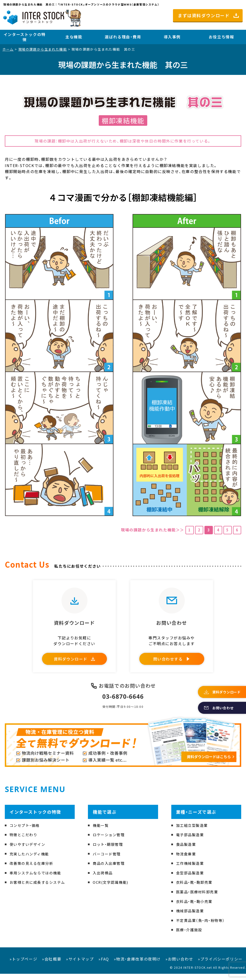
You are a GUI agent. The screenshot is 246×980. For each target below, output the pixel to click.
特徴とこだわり (24, 841)
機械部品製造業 (191, 917)
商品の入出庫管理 (110, 870)
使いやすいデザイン (29, 851)
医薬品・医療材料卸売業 (198, 898)
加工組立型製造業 (193, 832)
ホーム (8, 49)
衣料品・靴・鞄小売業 (195, 908)
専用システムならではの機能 (37, 879)
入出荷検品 (103, 879)
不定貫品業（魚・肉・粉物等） (202, 926)
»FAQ (104, 965)
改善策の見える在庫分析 (33, 870)
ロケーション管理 (110, 841)
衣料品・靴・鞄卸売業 (195, 889)
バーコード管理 (108, 860)
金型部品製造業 (191, 879)
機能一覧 (101, 832)
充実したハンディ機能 (31, 860)
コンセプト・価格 (26, 832)
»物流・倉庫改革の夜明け (137, 965)
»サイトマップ (80, 965)
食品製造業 (187, 851)
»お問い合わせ (179, 965)
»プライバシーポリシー (220, 965)
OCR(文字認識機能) (112, 889)
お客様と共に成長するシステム (39, 889)
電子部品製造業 (191, 841)
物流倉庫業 (187, 860)
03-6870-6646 (123, 703)
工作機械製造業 (191, 870)
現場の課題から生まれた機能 (43, 49)
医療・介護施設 (190, 936)
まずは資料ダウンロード (204, 15)
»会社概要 (52, 965)
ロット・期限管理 (109, 851)
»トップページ (23, 965)
